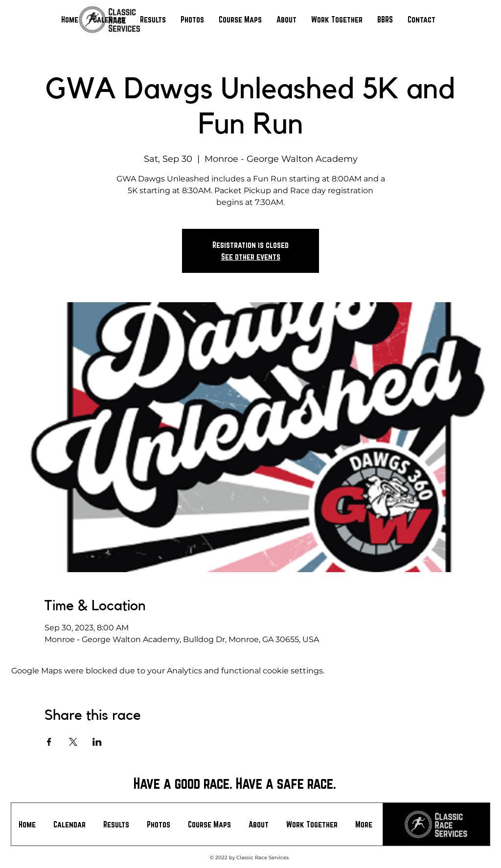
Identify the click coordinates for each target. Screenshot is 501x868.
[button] (153, 20)
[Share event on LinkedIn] (97, 742)
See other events (251, 256)
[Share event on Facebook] (49, 742)
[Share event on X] (73, 742)
